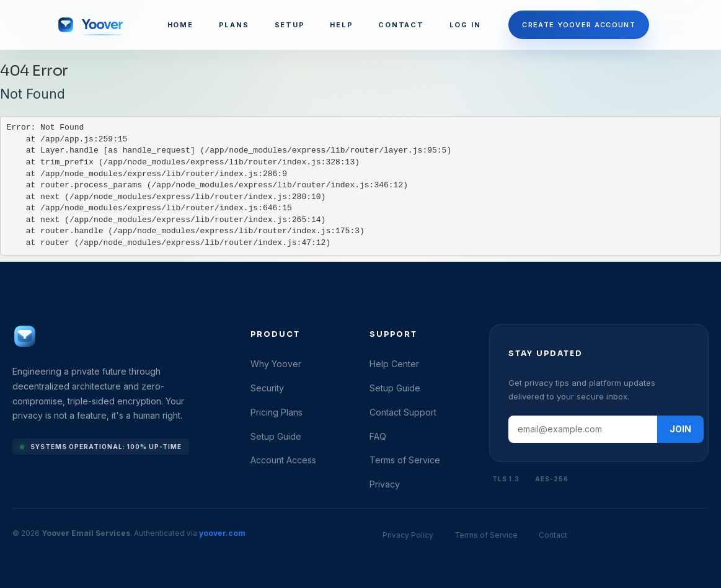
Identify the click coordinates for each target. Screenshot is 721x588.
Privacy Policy (408, 535)
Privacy (385, 484)
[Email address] (583, 429)
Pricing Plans (276, 412)
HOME (180, 25)
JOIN (680, 429)
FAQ (378, 436)
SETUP (290, 25)
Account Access (283, 460)
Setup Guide (276, 436)
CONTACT (401, 25)
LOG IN (465, 25)
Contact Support (403, 412)
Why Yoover (276, 364)
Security (267, 388)
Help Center (394, 364)
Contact (553, 535)
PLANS (234, 25)
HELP (341, 25)
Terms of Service (405, 460)
